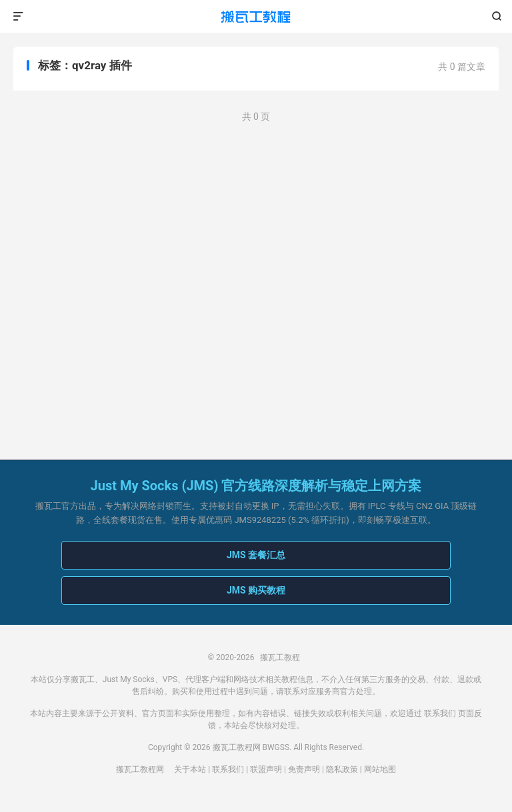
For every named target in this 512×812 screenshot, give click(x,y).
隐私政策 (342, 769)
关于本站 (190, 769)
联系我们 (440, 713)
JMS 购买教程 (256, 590)
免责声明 (304, 769)
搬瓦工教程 (256, 17)
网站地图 (380, 769)
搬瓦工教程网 (140, 769)
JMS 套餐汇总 (256, 555)
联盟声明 (266, 769)
